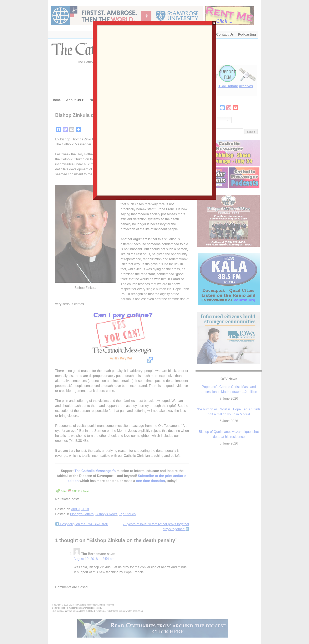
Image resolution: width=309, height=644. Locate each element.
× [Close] (214, 23)
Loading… (154, 110)
